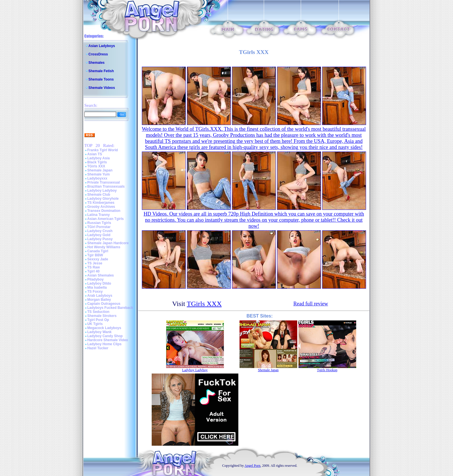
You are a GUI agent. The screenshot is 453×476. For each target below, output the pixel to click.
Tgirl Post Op (98, 320)
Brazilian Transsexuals (106, 186)
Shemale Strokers (102, 316)
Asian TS (95, 154)
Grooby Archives (101, 207)
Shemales (96, 63)
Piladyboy (95, 279)
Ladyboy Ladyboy (102, 191)
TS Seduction (98, 312)
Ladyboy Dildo (99, 283)
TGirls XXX (96, 166)
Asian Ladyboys (102, 46)
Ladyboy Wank (99, 332)
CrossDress (98, 54)
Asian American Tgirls (105, 219)
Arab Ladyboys (100, 296)
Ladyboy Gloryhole (103, 199)
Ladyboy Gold (99, 235)
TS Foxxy (95, 292)
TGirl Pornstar (99, 227)
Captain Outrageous (104, 304)
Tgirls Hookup (327, 370)
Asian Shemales (101, 275)
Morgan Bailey (99, 300)
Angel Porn (252, 466)
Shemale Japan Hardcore (108, 243)
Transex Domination (104, 211)
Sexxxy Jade (98, 259)
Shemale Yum (99, 174)
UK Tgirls (95, 324)
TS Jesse (95, 263)
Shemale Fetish (101, 71)
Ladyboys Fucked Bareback (110, 308)
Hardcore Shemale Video (108, 340)
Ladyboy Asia (99, 158)
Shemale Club (99, 195)
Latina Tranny (99, 215)
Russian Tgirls (99, 223)
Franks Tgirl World (103, 150)
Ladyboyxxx (97, 178)
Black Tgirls (97, 162)
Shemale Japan (100, 170)
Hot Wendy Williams (104, 247)
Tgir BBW (95, 255)
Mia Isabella (97, 288)
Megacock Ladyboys (104, 328)
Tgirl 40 (93, 271)
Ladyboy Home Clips (104, 344)
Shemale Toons (101, 79)
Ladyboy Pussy (100, 239)
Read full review (311, 304)
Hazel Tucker (98, 348)
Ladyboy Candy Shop (105, 336)
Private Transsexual (104, 182)
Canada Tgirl (98, 251)
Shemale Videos (102, 88)
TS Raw (93, 267)
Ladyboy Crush (100, 231)
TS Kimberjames (101, 203)
